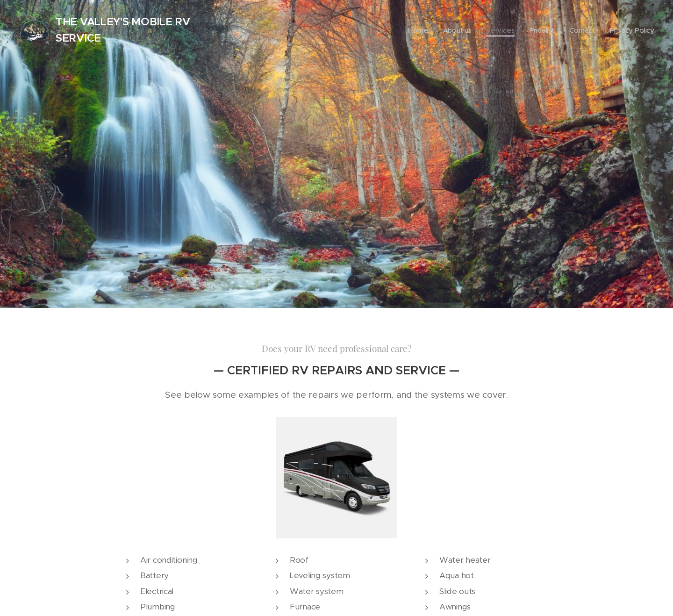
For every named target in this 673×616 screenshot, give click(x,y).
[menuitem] (429, 30)
